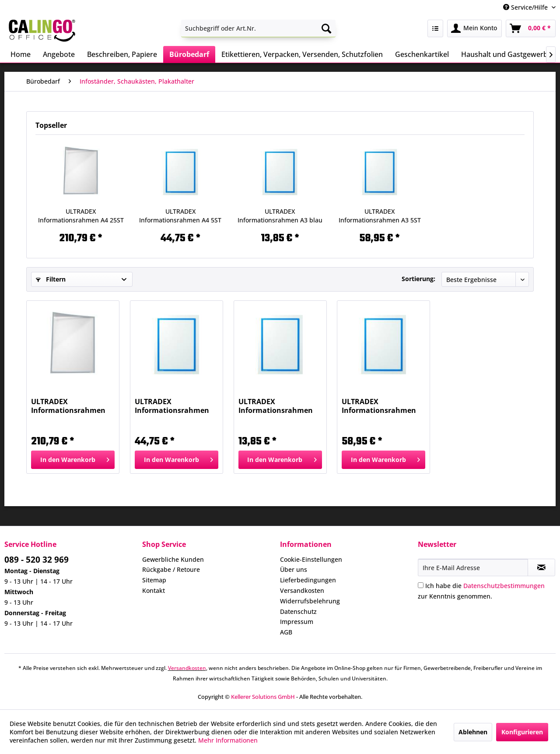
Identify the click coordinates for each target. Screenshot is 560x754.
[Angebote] (59, 54)
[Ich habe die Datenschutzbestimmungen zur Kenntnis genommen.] (421, 585)
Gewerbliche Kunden (173, 559)
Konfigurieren (522, 732)
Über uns (294, 569)
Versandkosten (302, 590)
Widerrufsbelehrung (310, 601)
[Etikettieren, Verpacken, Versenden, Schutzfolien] (302, 54)
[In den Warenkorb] (73, 460)
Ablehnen (473, 732)
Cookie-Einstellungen (311, 559)
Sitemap (154, 580)
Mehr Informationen (228, 740)
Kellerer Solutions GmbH (263, 697)
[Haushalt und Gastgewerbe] (506, 54)
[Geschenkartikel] (422, 54)
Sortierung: (418, 279)
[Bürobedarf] (189, 54)
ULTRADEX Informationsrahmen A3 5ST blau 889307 (380, 216)
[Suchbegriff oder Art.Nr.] (258, 28)
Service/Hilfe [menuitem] (526, 7)
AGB (286, 632)
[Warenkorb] (531, 28)
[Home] (21, 54)
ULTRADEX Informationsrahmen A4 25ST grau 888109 (81, 216)
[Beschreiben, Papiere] (122, 54)
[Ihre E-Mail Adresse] (473, 567)
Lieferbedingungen (308, 580)
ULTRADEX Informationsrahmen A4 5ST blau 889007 (180, 216)
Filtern (51, 279)
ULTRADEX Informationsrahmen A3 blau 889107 (280, 216)
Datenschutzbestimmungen (504, 586)
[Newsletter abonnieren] (541, 567)
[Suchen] (326, 28)
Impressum (297, 622)
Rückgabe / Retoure (171, 569)
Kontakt (154, 590)
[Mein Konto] (474, 28)
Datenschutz (298, 611)
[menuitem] (258, 28)
